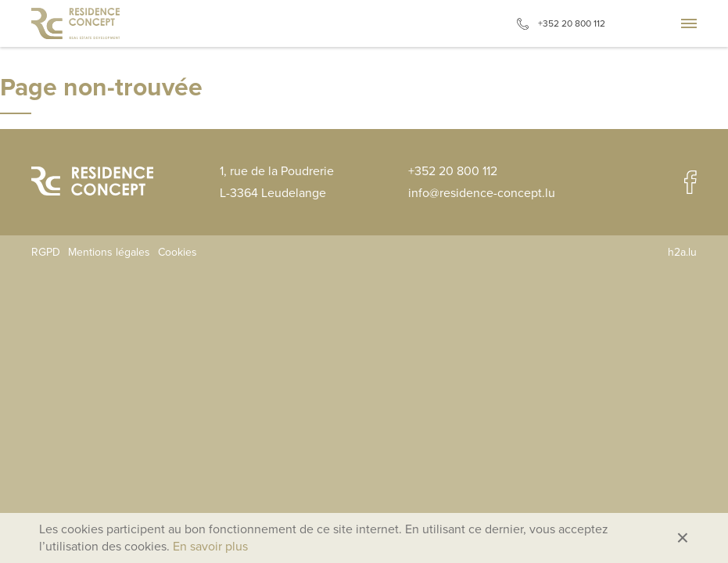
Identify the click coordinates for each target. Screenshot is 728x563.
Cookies (178, 252)
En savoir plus (210, 547)
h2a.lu (682, 252)
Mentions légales (109, 252)
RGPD (46, 252)
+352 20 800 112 (572, 23)
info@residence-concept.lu (482, 193)
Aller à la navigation (689, 23)
